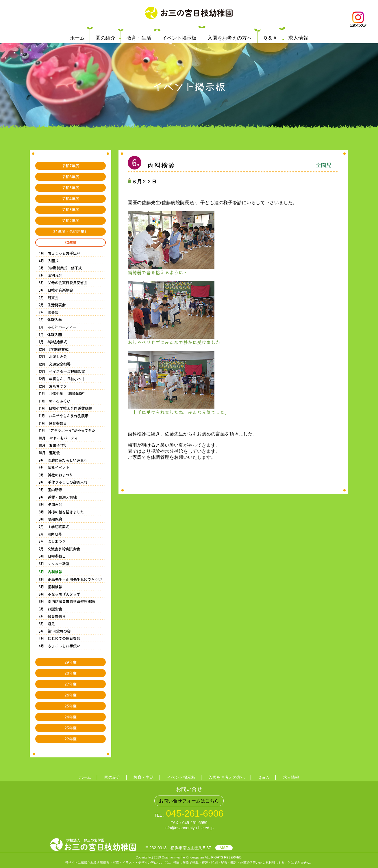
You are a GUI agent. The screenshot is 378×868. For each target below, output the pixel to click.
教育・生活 (139, 38)
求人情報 (298, 38)
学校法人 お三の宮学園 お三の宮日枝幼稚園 (189, 13)
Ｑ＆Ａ (270, 38)
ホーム (77, 38)
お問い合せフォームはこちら (189, 801)
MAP (224, 848)
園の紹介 (105, 38)
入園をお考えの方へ (230, 38)
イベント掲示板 (179, 38)
